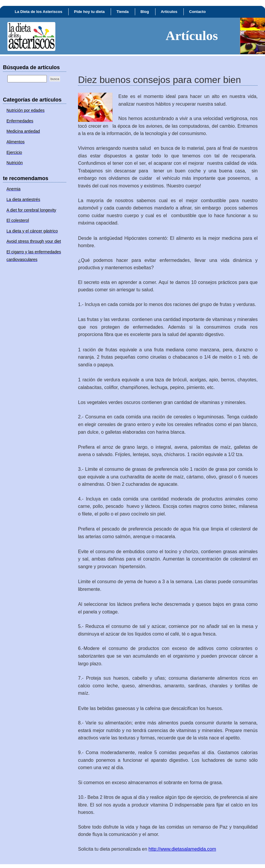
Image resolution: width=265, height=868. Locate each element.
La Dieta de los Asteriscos (38, 12)
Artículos (169, 12)
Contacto (197, 12)
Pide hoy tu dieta (89, 12)
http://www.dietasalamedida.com (182, 849)
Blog (145, 12)
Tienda (122, 12)
